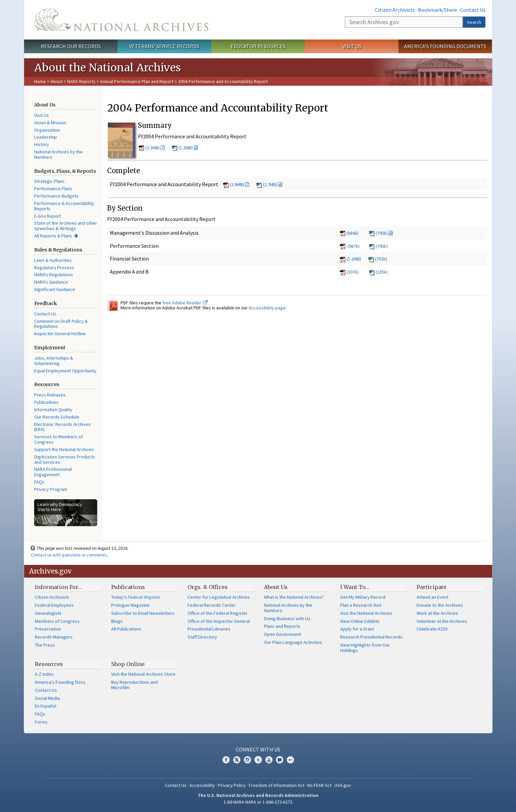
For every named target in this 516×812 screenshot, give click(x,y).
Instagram (247, 760)
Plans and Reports (282, 626)
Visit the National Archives (366, 613)
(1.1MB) (350, 259)
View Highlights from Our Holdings (365, 648)
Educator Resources (258, 46)
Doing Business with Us (287, 618)
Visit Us (352, 46)
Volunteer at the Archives (442, 621)
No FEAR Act (319, 785)
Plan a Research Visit (361, 605)
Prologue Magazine (130, 605)
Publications (46, 402)
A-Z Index (44, 674)
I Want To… (355, 587)
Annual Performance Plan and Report (137, 81)
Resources (49, 664)
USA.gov (343, 785)
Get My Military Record (363, 597)
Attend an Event (432, 597)
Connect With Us (258, 749)
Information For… (58, 587)
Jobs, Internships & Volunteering (54, 361)
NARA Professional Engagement (53, 472)
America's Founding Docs (60, 682)
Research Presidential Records (371, 637)
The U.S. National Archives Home (121, 20)
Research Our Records (71, 46)
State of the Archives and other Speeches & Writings (66, 226)
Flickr (290, 760)
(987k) (349, 246)
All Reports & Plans (53, 236)
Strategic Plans (49, 181)
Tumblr (258, 760)
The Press (45, 645)
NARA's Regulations (54, 275)
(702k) (378, 259)
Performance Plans (53, 189)
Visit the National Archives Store (143, 674)
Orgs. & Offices (208, 587)
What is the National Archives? (294, 597)
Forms (41, 722)
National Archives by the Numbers (58, 154)
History (42, 144)
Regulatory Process (54, 268)
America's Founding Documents (445, 46)
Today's (136, 597)
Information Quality (53, 410)
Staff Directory (202, 637)
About (57, 81)
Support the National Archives (64, 449)
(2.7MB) (270, 184)
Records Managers (54, 637)
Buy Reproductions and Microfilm (134, 685)
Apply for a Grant (357, 629)
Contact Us (473, 10)
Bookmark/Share (437, 10)
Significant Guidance (55, 289)
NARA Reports (81, 81)
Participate (431, 587)
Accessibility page (267, 308)
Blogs (117, 621)
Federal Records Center (212, 605)
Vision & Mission (50, 123)
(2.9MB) (237, 184)
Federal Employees (54, 605)
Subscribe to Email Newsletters (143, 613)
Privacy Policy (232, 785)
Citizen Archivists (395, 10)
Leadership (46, 137)
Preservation (48, 629)
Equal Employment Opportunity (65, 371)
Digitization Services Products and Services (65, 459)
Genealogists (48, 613)
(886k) (349, 233)
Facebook (226, 760)
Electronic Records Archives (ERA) (62, 427)
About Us (276, 587)
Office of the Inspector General (219, 621)
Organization (47, 130)
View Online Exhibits (360, 621)
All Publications (126, 629)
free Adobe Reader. (185, 303)
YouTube (269, 760)
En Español (46, 706)
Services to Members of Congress (58, 439)
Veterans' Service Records (164, 46)
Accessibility (202, 785)
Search (474, 22)
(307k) (349, 272)
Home (40, 81)
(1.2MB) (186, 148)
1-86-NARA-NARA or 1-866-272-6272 (258, 802)
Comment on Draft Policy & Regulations (61, 324)
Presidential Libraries (209, 629)
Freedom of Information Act (277, 785)
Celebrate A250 (432, 629)
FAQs (39, 482)
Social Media (47, 698)
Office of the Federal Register (217, 613)
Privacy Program (51, 489)
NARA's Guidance (51, 282)
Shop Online (128, 664)
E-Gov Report (48, 216)
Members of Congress (57, 621)
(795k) (382, 233)
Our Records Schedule (57, 417)
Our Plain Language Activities (293, 642)
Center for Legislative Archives (219, 597)
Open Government (282, 634)
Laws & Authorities (53, 260)
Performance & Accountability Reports (64, 206)
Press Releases (50, 395)
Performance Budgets (56, 196)
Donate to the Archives (440, 605)
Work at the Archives (437, 613)
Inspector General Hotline (60, 334)
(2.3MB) (153, 148)
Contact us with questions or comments (69, 555)
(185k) (378, 272)
